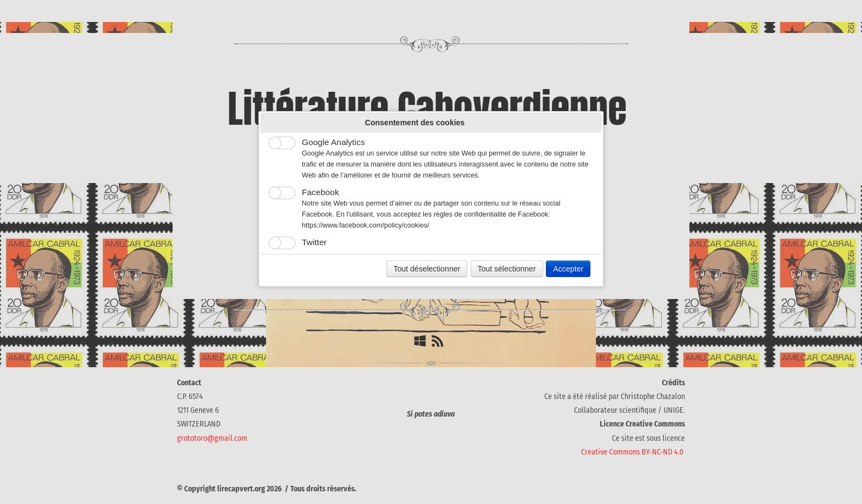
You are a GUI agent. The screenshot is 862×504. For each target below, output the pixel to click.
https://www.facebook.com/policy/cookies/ (366, 225)
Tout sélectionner (507, 269)
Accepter (568, 269)
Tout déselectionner (427, 269)
